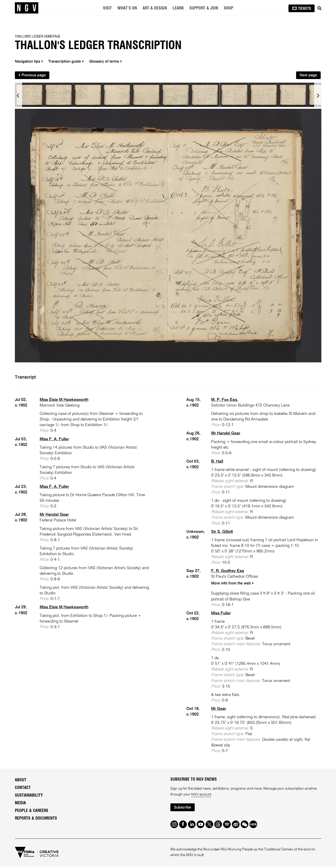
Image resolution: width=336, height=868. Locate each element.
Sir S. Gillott (222, 533)
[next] (318, 97)
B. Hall (217, 462)
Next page (308, 76)
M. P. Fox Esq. (225, 401)
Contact (23, 789)
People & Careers (32, 812)
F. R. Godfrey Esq (228, 572)
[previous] (18, 97)
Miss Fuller (221, 615)
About (21, 782)
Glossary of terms (109, 62)
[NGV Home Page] (27, 8)
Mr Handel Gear (54, 516)
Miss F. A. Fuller (54, 440)
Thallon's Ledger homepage (38, 36)
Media (20, 804)
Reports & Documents (36, 820)
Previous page (33, 76)
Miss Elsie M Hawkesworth (64, 401)
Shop (229, 8)
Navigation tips (29, 62)
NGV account (201, 796)
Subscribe (183, 809)
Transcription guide (67, 62)
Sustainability (29, 797)
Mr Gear (219, 710)
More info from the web (233, 585)
